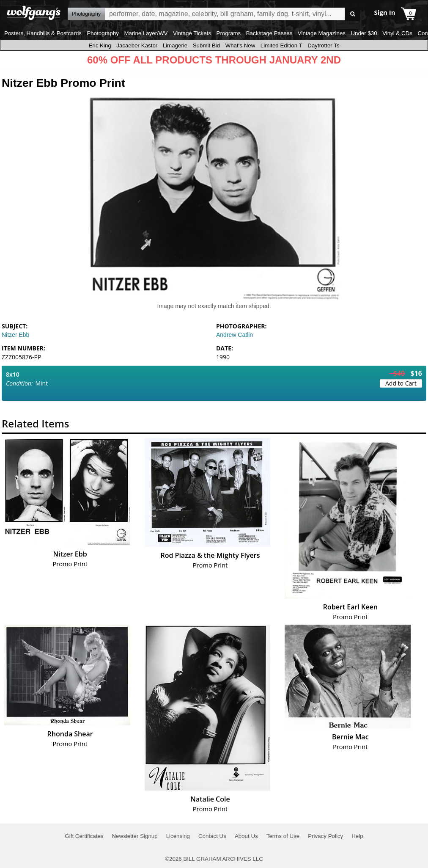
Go (353, 14)
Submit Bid (206, 45)
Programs (229, 33)
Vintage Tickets (192, 33)
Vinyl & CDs (397, 33)
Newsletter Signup (134, 836)
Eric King (100, 45)
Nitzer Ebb (15, 335)
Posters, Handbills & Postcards (43, 33)
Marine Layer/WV (146, 33)
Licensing (178, 836)
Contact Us (212, 836)
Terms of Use (283, 836)
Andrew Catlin (235, 335)
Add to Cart (401, 383)
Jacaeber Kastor (137, 45)
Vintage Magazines (322, 33)
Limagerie (175, 45)
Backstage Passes (269, 33)
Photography (103, 33)
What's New (240, 45)
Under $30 (364, 33)
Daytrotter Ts (323, 45)
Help (357, 836)
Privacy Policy (325, 836)
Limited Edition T (281, 45)
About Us (246, 836)
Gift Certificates (84, 836)
